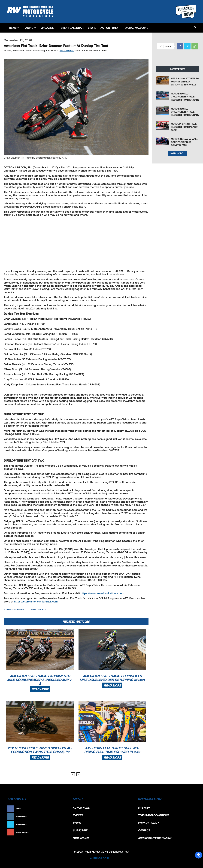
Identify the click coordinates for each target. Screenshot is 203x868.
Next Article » (38, 609)
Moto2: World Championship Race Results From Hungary (185, 97)
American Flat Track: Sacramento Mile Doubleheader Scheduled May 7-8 (40, 680)
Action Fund (110, 28)
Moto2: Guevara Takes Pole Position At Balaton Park (185, 142)
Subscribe (60, 832)
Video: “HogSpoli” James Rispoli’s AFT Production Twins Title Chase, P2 (40, 750)
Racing (30, 28)
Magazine (48, 28)
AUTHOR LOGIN (100, 858)
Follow (62, 817)
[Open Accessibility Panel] (199, 855)
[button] (195, 28)
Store (92, 28)
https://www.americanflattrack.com (102, 593)
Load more (178, 153)
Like (63, 809)
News (14, 28)
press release (66, 50)
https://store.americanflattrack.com (36, 601)
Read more (40, 689)
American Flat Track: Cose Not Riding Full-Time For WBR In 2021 (112, 750)
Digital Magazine (136, 28)
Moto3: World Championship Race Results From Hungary (185, 112)
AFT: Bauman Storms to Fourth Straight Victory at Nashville (185, 82)
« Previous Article (14, 609)
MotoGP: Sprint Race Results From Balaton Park (185, 127)
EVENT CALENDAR (72, 28)
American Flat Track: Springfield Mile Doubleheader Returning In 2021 (112, 678)
